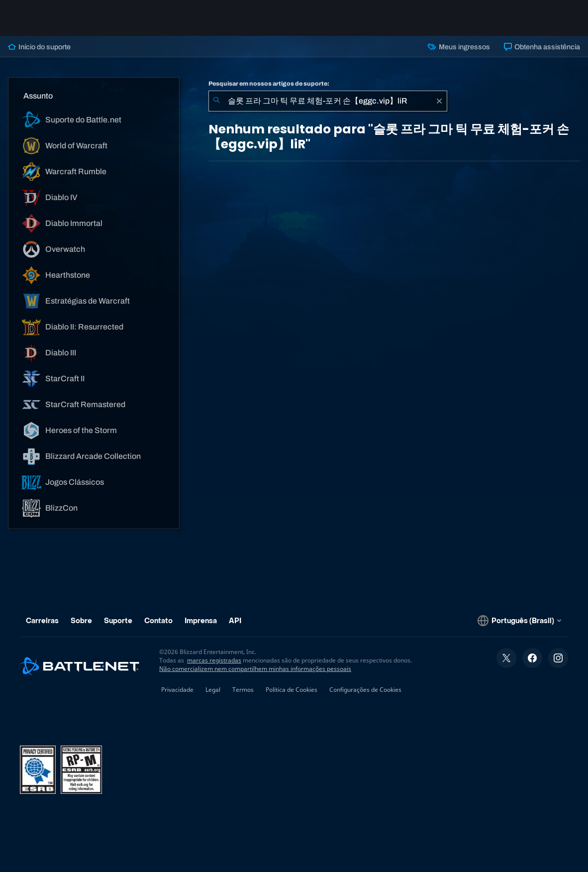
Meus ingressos (459, 47)
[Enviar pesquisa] (216, 101)
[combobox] (328, 101)
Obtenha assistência (542, 47)
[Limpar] (439, 101)
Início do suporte (39, 47)
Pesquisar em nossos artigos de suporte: (269, 84)
